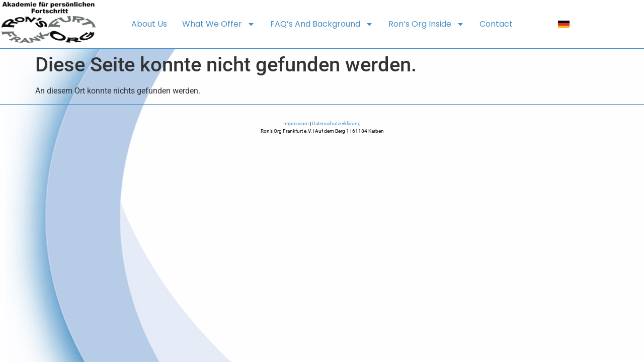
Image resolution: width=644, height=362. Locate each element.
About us (149, 24)
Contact (496, 24)
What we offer (219, 24)
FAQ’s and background (322, 24)
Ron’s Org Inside (426, 24)
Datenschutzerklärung (336, 123)
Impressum (296, 123)
